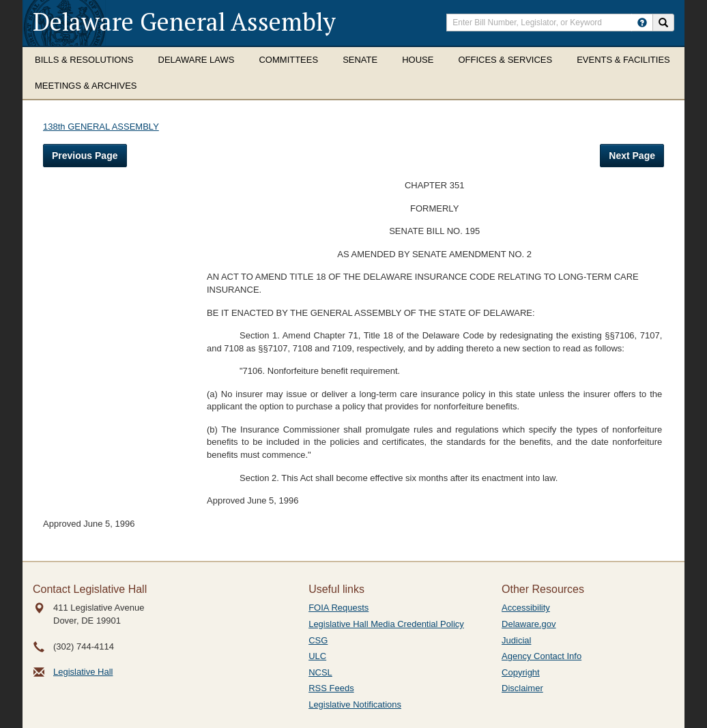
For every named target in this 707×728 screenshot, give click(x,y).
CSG (318, 640)
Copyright (521, 672)
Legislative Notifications (355, 704)
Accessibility (526, 608)
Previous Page (85, 156)
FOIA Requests (338, 608)
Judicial (516, 640)
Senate (360, 60)
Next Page (632, 156)
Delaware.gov (529, 624)
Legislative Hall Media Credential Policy (386, 624)
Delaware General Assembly (184, 21)
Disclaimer (522, 688)
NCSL (320, 672)
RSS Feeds (331, 688)
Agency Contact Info (542, 656)
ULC (317, 656)
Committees (288, 60)
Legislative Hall (83, 672)
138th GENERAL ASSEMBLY (101, 127)
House (418, 60)
